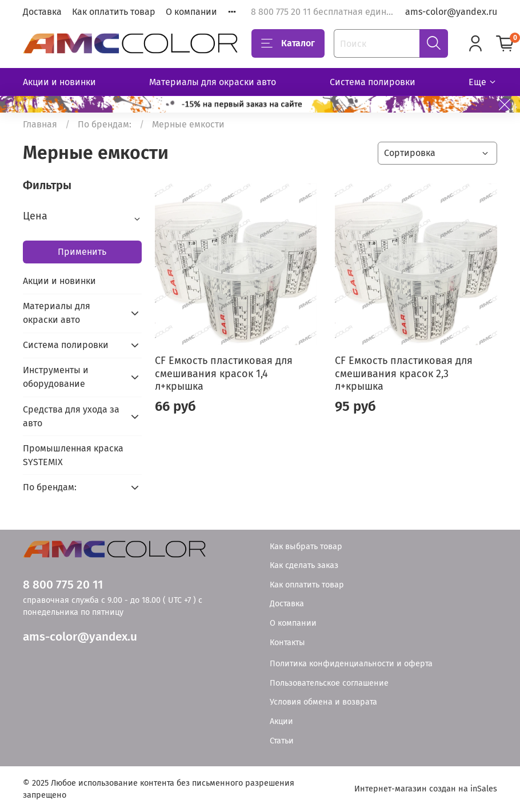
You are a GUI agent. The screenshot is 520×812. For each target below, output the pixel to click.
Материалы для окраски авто (213, 82)
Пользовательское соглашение (329, 683)
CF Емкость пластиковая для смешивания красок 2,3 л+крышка (404, 373)
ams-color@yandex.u (80, 637)
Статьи (282, 741)
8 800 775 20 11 (63, 585)
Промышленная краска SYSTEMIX (73, 455)
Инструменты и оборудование (56, 377)
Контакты (287, 643)
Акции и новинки (59, 82)
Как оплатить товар (114, 12)
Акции (281, 721)
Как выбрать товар (306, 547)
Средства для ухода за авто (71, 416)
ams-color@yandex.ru (451, 12)
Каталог (288, 43)
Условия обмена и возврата (323, 702)
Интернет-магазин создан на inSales (426, 789)
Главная (40, 124)
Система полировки (373, 82)
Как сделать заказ (304, 565)
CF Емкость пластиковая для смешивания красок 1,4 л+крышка (224, 373)
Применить (82, 252)
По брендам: (105, 124)
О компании (191, 12)
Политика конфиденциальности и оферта (351, 664)
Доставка (42, 12)
